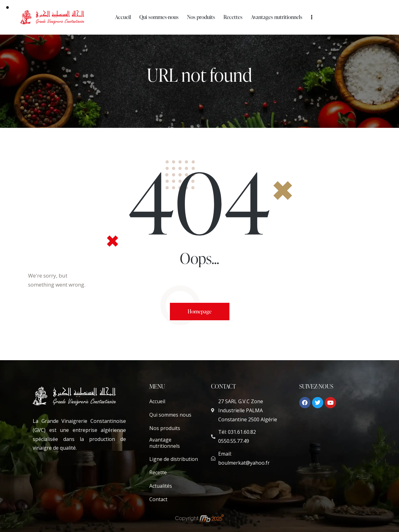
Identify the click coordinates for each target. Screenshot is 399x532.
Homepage (200, 311)
